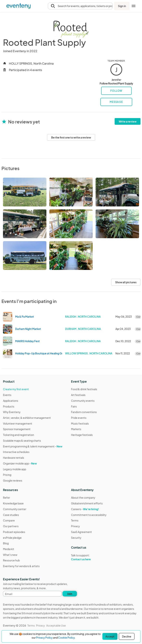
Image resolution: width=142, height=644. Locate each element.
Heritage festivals (82, 435)
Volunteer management (18, 423)
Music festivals (80, 423)
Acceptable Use (56, 625)
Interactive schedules (16, 452)
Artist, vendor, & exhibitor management (27, 418)
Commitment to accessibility (89, 515)
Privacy (75, 526)
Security (76, 538)
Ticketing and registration (18, 435)
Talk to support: (89, 557)
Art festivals (78, 395)
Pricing (7, 475)
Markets (76, 429)
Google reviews (13, 480)
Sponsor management (17, 429)
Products (9, 406)
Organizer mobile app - (20, 463)
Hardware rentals (13, 458)
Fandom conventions (84, 412)
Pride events (79, 418)
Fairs (74, 406)
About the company (83, 498)
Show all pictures (126, 282)
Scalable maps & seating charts (22, 441)
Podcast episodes (14, 532)
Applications (11, 401)
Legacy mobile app (15, 469)
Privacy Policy (44, 638)
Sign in (122, 6)
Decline (127, 636)
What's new (10, 555)
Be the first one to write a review (71, 137)
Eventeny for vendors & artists (21, 566)
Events (7, 395)
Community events (83, 401)
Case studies (11, 515)
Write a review (128, 121)
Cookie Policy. (67, 638)
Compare (9, 520)
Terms (75, 520)
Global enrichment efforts (87, 503)
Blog (6, 543)
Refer (6, 498)
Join (70, 594)
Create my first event (16, 389)
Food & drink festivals (84, 389)
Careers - (85, 509)
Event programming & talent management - (33, 446)
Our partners (11, 526)
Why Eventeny (12, 412)
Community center (15, 509)
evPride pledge (12, 538)
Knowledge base (13, 503)
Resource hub (11, 560)
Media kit (9, 549)
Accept (110, 636)
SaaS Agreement (81, 532)
